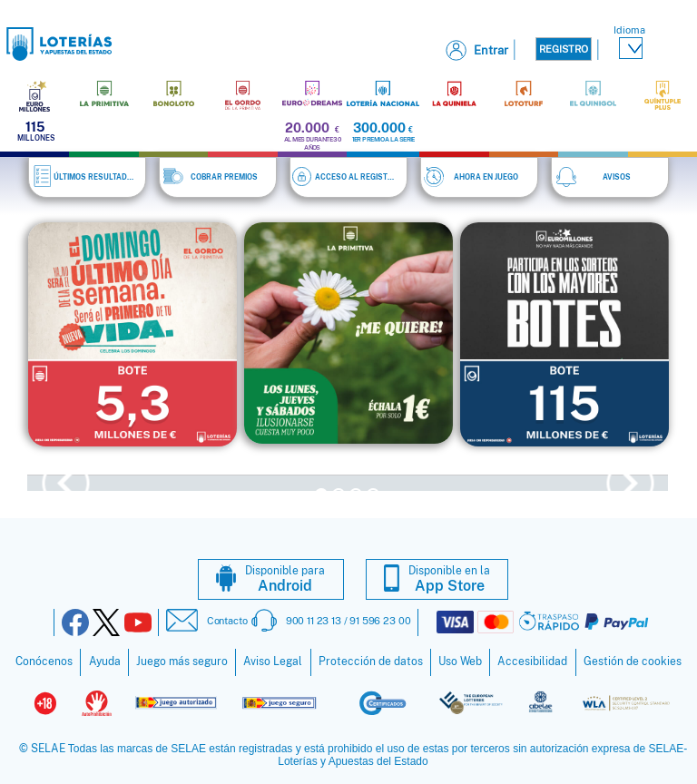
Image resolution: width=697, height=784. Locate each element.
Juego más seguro (182, 660)
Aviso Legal (273, 660)
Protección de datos (371, 660)
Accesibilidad (532, 660)
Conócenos (44, 660)
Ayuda (105, 660)
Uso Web (460, 660)
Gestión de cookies (633, 660)
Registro (564, 49)
